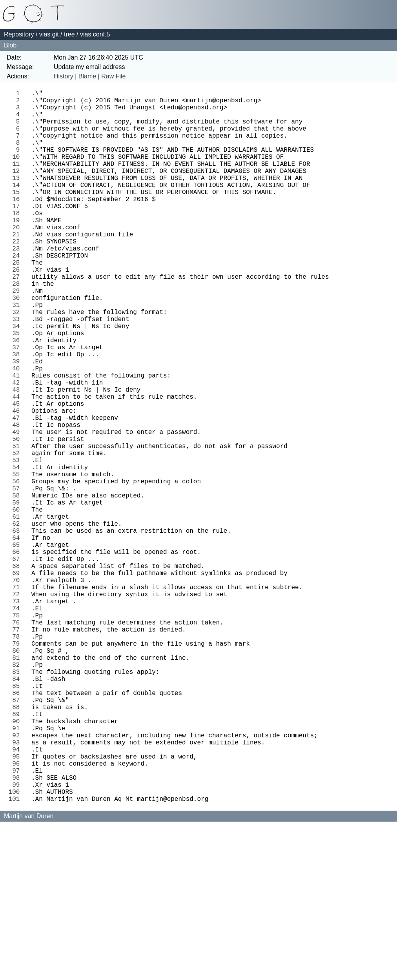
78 (18, 759)
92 (18, 879)
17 (18, 232)
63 (18, 629)
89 (18, 853)
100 (16, 948)
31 (18, 353)
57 (18, 577)
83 (18, 802)
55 (18, 560)
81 (18, 784)
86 (18, 828)
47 (18, 491)
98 (18, 931)
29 (18, 336)
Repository (19, 34)
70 (18, 690)
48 (18, 500)
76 (18, 741)
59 (18, 595)
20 (18, 258)
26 (18, 310)
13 (18, 198)
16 (18, 224)
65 (18, 646)
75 (18, 733)
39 (18, 422)
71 (18, 698)
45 (18, 474)
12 (18, 189)
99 (18, 940)
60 (18, 603)
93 (18, 888)
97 (18, 922)
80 (18, 776)
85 (18, 819)
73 (18, 715)
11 (18, 181)
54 (18, 552)
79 (18, 767)
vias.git (49, 34)
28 (18, 327)
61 (18, 612)
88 (18, 845)
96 (18, 914)
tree (69, 34)
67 (18, 664)
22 (18, 276)
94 (18, 897)
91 (18, 871)
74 (18, 724)
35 (18, 388)
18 (18, 241)
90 (18, 862)
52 (18, 534)
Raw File (113, 76)
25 (18, 301)
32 (18, 362)
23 (18, 284)
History (64, 76)
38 (18, 414)
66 (18, 655)
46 (18, 483)
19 (18, 250)
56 (18, 569)
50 (18, 517)
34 (18, 379)
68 (18, 672)
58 (18, 586)
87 (18, 836)
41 (18, 439)
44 (18, 465)
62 (18, 621)
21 (18, 267)
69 (18, 681)
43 (18, 457)
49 (18, 508)
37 (18, 405)
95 (18, 905)
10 (18, 172)
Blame (87, 76)
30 (18, 345)
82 (18, 793)
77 (18, 750)
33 (18, 370)
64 (18, 638)
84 (18, 810)
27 (18, 319)
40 (18, 431)
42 (18, 448)
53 (18, 543)
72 (18, 707)
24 (18, 293)
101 (16, 957)
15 (18, 215)
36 (18, 396)
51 (18, 526)
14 (18, 207)
